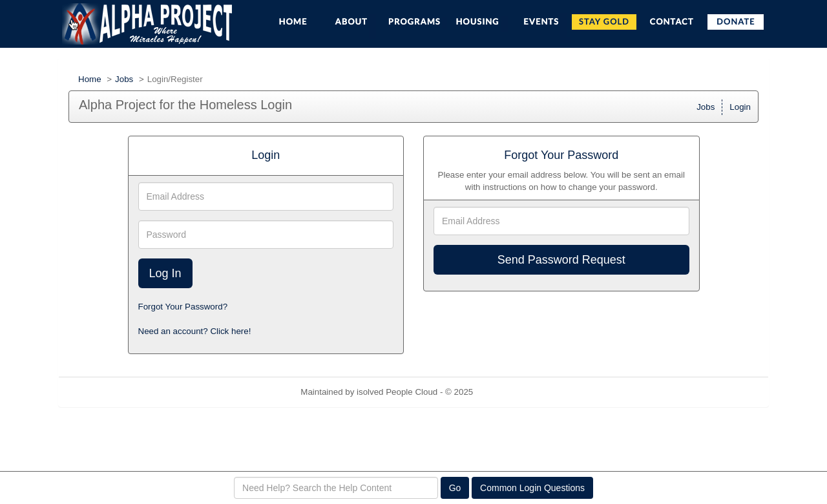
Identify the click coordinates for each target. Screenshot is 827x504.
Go (455, 488)
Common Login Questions (532, 488)
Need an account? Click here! (195, 331)
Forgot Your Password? (183, 307)
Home (90, 79)
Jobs (124, 79)
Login (740, 107)
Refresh (511, 392)
